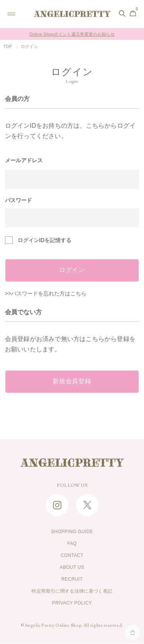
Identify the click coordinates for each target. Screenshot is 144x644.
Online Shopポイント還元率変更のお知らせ (72, 34)
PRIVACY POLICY (72, 603)
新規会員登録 (72, 382)
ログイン (72, 270)
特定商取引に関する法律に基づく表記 (72, 591)
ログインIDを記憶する (45, 240)
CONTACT (72, 556)
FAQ (72, 544)
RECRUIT (72, 580)
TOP (7, 46)
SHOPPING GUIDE (72, 532)
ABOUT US (72, 568)
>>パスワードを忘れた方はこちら (46, 293)
